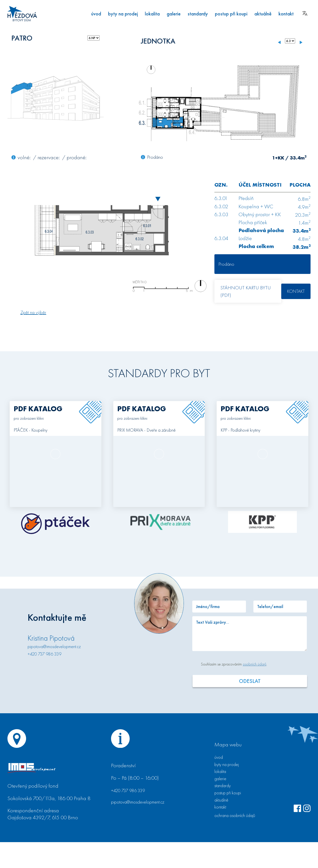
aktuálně (263, 14)
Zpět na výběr (33, 312)
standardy (198, 14)
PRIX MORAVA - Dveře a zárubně (146, 430)
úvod (96, 14)
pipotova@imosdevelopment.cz (54, 647)
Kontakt (296, 291)
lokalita (152, 14)
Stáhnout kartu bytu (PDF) (246, 291)
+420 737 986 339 (44, 654)
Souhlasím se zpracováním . (234, 664)
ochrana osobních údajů (235, 815)
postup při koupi (231, 14)
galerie (174, 14)
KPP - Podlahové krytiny (240, 430)
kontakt (286, 14)
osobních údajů (255, 664)
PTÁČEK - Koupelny (31, 430)
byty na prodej (123, 14)
